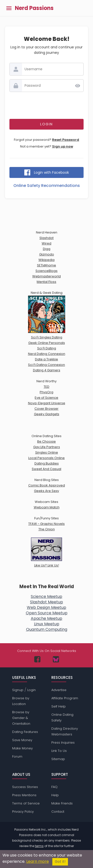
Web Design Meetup (46, 607)
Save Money (22, 740)
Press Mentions (24, 795)
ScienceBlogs (46, 271)
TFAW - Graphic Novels (46, 524)
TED (46, 387)
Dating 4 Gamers (47, 370)
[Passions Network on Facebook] (37, 659)
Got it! (60, 862)
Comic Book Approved (47, 485)
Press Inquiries (63, 743)
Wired (46, 243)
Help (55, 795)
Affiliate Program (65, 698)
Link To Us (59, 751)
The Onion (47, 529)
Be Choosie (46, 441)
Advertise (59, 690)
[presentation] (47, 105)
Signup (18, 690)
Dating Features (25, 732)
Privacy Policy (23, 812)
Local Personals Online (46, 458)
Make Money (22, 748)
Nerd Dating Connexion (47, 354)
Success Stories (25, 787)
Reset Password (66, 140)
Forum (17, 756)
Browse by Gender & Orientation (21, 718)
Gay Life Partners (47, 447)
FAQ (54, 787)
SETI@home (46, 265)
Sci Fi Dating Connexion (46, 365)
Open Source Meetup (47, 613)
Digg (47, 249)
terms (39, 846)
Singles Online (47, 452)
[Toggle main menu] (9, 8)
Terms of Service (26, 803)
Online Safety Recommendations (47, 186)
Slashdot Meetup (46, 602)
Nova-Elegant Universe (47, 403)
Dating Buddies (47, 463)
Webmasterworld (46, 276)
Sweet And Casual (46, 469)
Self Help (59, 706)
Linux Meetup (47, 624)
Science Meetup (46, 596)
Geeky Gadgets (47, 414)
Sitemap (58, 759)
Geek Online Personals (47, 343)
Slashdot (46, 238)
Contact (58, 812)
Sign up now (63, 146)
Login (31, 690)
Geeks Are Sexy (46, 491)
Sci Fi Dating (47, 348)
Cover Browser (46, 409)
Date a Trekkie (46, 359)
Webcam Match (47, 507)
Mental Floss (46, 282)
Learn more (38, 861)
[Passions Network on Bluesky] (56, 659)
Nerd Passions (34, 8)
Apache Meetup (46, 618)
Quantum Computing (47, 629)
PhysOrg (46, 392)
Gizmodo (47, 254)
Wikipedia (46, 260)
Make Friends (62, 803)
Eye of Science (46, 398)
